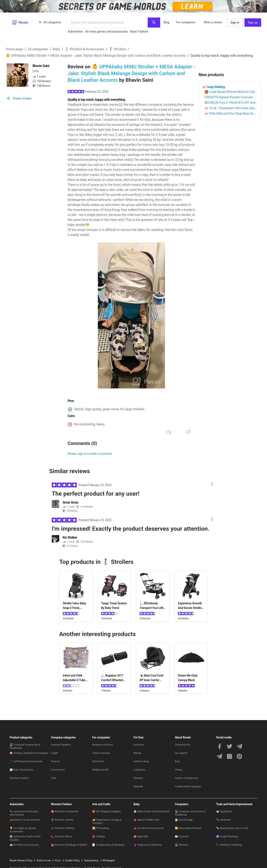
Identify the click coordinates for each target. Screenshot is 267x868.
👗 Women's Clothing (63, 828)
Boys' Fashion (139, 31)
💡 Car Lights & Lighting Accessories (23, 830)
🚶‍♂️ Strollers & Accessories (84, 49)
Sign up (253, 23)
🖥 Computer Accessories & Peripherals (25, 746)
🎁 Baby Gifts (141, 837)
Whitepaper (109, 860)
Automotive (75, 31)
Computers (181, 804)
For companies (186, 22)
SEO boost (98, 761)
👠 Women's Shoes (61, 837)
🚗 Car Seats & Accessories (149, 828)
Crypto (54, 753)
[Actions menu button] (213, 486)
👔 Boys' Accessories (21, 770)
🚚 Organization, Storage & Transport (107, 821)
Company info (182, 745)
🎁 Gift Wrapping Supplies (106, 811)
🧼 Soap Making (213, 87)
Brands (137, 753)
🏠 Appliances (224, 811)
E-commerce (58, 770)
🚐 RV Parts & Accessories (24, 845)
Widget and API (101, 770)
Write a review (213, 22)
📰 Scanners (182, 837)
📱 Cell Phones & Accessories (26, 761)
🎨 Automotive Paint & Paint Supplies (25, 838)
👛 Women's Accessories (65, 811)
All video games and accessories (107, 31)
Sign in (235, 23)
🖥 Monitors (182, 845)
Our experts (181, 753)
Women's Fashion (19, 778)
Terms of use (43, 860)
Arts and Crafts (101, 804)
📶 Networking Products (188, 828)
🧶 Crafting (98, 837)
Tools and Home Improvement (234, 804)
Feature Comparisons (187, 778)
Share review (19, 98)
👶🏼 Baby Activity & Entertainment (151, 811)
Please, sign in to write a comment (90, 454)
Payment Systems (61, 745)
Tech (54, 778)
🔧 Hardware (223, 820)
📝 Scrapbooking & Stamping (108, 845)
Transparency (91, 860)
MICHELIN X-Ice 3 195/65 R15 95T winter (231, 103)
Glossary (138, 778)
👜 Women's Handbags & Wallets (69, 845)
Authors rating (141, 761)
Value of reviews (101, 753)
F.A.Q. (58, 860)
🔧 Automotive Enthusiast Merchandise (24, 813)
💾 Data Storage (184, 820)
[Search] (154, 23)
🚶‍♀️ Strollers (117, 49)
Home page (14, 49)
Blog (166, 22)
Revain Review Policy (21, 860)
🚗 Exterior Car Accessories (25, 820)
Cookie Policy (72, 860)
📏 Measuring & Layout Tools (232, 828)
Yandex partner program (188, 786)
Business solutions (103, 745)
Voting (178, 770)
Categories (139, 770)
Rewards (138, 786)
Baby (56, 49)
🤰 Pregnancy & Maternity (148, 845)
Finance (55, 761)
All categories (50, 22)
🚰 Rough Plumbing (227, 837)
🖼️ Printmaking (101, 828)
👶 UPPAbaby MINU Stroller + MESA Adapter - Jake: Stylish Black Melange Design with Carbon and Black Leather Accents (96, 56)
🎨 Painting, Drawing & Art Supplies (29, 753)
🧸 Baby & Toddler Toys (146, 820)
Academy (139, 745)
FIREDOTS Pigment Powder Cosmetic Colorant (235, 97)
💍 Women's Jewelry (62, 820)
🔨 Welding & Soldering (229, 845)
